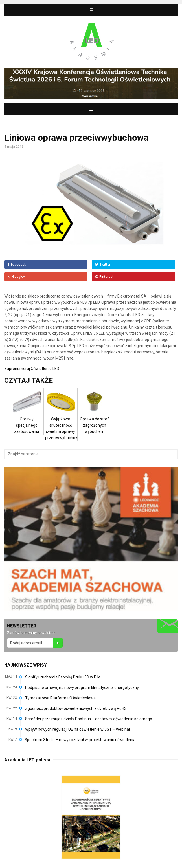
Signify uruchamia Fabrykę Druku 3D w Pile (63, 677)
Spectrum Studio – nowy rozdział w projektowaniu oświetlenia (80, 740)
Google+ (16, 277)
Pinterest (104, 277)
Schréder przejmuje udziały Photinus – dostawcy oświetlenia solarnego (89, 719)
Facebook (17, 265)
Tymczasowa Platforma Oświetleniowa (60, 698)
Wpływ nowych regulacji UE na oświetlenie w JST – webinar (78, 729)
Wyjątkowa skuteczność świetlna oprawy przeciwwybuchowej (63, 420)
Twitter (103, 265)
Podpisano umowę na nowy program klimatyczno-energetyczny (82, 688)
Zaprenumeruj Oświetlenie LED (32, 369)
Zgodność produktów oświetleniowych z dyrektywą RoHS (76, 708)
